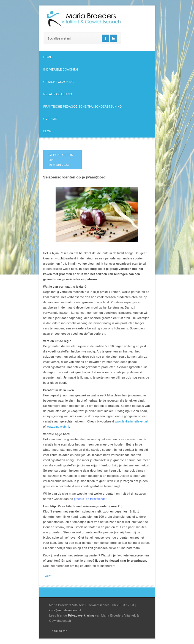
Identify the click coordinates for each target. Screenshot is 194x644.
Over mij (50, 119)
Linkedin (114, 38)
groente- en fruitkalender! (91, 499)
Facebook (106, 38)
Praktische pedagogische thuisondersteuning (83, 107)
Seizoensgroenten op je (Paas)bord (74, 177)
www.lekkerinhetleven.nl (131, 421)
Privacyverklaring (82, 615)
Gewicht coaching (59, 82)
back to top (59, 631)
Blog (47, 131)
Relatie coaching (58, 94)
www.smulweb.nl (58, 427)
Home (48, 57)
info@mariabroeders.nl (65, 610)
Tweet (47, 576)
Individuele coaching (61, 70)
